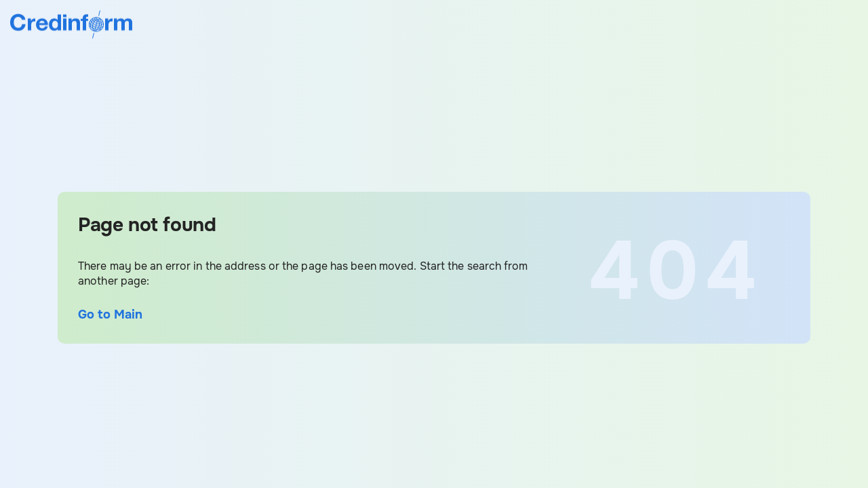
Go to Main (110, 314)
